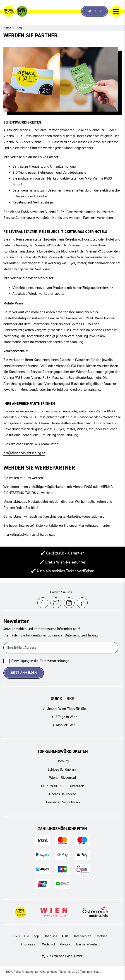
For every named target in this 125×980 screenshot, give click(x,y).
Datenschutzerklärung (81, 635)
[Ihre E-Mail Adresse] (61, 648)
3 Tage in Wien (66, 717)
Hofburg (63, 761)
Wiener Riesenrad (62, 778)
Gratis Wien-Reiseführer (65, 562)
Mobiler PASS (66, 725)
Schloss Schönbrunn (62, 769)
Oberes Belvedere (63, 794)
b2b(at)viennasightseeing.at (24, 453)
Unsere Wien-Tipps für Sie (66, 709)
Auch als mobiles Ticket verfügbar (65, 571)
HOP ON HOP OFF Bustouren (62, 786)
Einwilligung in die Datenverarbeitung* (40, 661)
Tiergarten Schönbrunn (63, 802)
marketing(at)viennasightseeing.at (29, 534)
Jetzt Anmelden (24, 673)
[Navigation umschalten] (116, 11)
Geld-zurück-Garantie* (65, 553)
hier (34, 508)
